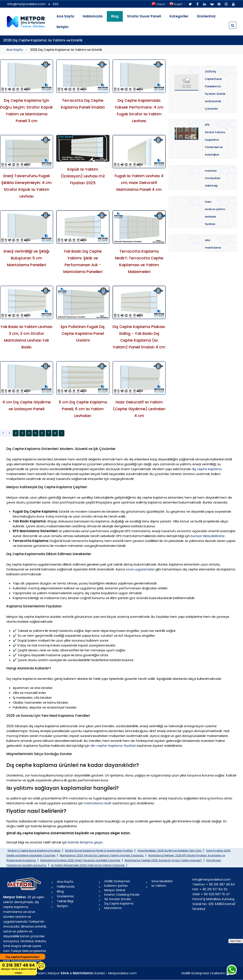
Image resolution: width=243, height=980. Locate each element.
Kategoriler (179, 16)
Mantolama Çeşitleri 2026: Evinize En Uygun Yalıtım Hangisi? (164, 860)
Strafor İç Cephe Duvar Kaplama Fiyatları (34, 851)
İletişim (63, 27)
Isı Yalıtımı (159, 886)
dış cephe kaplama (207, 469)
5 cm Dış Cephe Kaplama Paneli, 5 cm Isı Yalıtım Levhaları (83, 409)
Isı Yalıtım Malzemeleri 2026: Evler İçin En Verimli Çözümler (88, 865)
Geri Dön (236, 941)
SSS (56, 4)
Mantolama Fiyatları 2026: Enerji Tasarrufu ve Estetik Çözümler (81, 860)
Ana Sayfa (65, 16)
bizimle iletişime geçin (85, 842)
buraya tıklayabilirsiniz (208, 536)
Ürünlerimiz (206, 16)
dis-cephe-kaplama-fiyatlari (113, 746)
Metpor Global (115, 890)
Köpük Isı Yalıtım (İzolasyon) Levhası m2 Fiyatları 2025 (83, 176)
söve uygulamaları (140, 569)
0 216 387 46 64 (18, 968)
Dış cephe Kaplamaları (23, 957)
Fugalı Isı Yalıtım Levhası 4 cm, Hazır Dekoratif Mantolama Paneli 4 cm (139, 183)
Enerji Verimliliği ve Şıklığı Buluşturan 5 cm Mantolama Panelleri (26, 258)
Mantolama (113, 908)
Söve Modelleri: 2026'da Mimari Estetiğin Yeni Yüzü (170, 851)
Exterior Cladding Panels (122, 895)
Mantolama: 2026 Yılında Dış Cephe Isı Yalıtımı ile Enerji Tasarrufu (102, 855)
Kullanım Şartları (116, 886)
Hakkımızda (93, 16)
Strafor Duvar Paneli (144, 16)
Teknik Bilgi (65, 901)
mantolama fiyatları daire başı (213, 178)
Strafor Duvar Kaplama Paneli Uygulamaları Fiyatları (99, 851)
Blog (60, 891)
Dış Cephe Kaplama (119, 904)
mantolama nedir (98, 803)
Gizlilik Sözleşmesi (117, 881)
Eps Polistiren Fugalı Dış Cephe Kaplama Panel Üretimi (83, 333)
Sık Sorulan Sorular (118, 899)
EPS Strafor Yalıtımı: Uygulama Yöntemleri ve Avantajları (215, 140)
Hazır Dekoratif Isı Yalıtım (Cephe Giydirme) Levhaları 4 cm (139, 409)
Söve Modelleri (162, 881)
